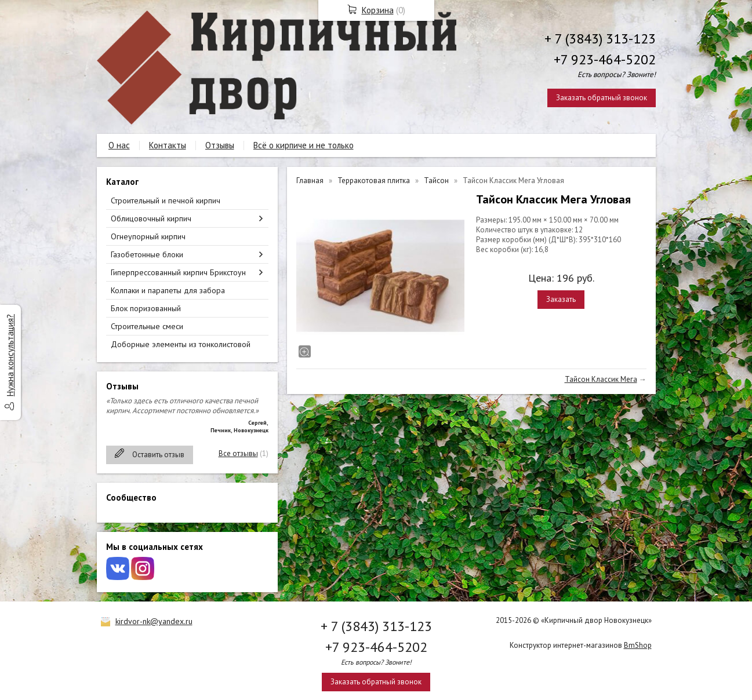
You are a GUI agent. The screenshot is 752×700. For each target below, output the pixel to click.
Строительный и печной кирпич (166, 200)
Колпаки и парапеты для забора (168, 290)
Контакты (168, 145)
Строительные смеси (147, 326)
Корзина (378, 10)
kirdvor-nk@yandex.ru (154, 621)
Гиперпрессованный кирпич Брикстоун (178, 272)
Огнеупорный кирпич (148, 236)
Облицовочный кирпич (151, 218)
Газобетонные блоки (147, 254)
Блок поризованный (146, 308)
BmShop (638, 645)
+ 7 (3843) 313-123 (600, 39)
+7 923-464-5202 (605, 59)
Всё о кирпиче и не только (304, 145)
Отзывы (220, 145)
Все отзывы (238, 453)
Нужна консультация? (10, 355)
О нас (119, 145)
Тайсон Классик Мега (601, 379)
